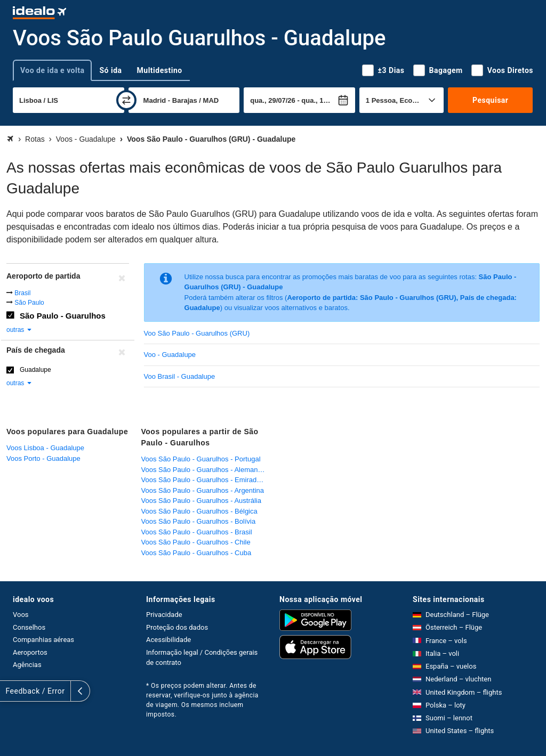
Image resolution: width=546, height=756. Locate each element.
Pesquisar (490, 100)
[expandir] (10, 691)
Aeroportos (30, 652)
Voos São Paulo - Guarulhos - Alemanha (203, 470)
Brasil (22, 293)
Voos (21, 615)
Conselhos (29, 627)
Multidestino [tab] (160, 70)
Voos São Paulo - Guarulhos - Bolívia (199, 521)
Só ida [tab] (110, 70)
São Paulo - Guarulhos (63, 316)
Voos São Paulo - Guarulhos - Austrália (201, 501)
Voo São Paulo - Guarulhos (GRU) (197, 333)
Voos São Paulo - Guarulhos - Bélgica (199, 511)
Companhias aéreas (43, 640)
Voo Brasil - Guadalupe (180, 376)
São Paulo (29, 303)
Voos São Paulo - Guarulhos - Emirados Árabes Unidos (206, 480)
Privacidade (164, 615)
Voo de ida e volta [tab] (52, 70)
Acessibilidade (168, 640)
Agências (27, 665)
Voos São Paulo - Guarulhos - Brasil (197, 532)
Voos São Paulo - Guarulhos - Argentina (203, 490)
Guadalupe (35, 370)
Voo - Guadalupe (170, 355)
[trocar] (126, 100)
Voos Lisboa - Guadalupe (45, 448)
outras (19, 330)
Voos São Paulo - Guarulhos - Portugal (201, 459)
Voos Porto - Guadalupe (43, 458)
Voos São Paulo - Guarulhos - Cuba (196, 553)
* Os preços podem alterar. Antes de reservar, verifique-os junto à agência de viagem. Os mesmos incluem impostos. (202, 700)
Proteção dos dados (177, 627)
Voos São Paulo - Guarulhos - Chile (196, 542)
